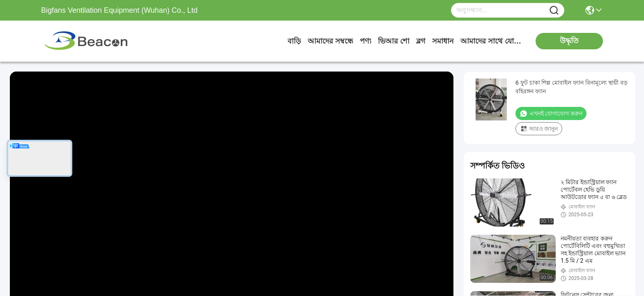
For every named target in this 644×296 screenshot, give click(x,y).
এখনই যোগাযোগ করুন (551, 113)
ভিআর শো (394, 41)
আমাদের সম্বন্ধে (330, 41)
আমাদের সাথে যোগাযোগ (491, 41)
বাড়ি (294, 41)
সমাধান (443, 41)
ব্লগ (421, 41)
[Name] (554, 10)
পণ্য (366, 41)
